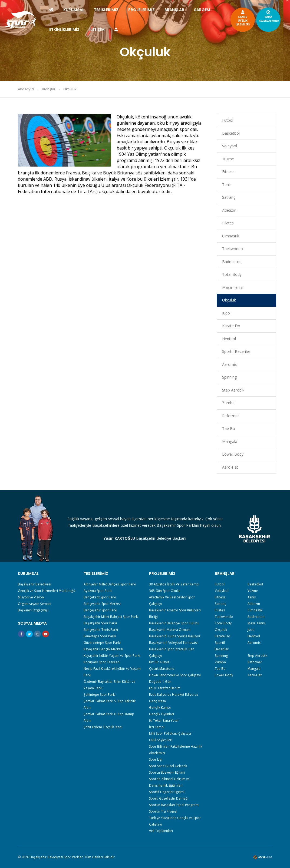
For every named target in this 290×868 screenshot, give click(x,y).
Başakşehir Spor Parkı (100, 623)
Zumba (228, 403)
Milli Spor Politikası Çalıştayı (170, 733)
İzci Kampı (157, 727)
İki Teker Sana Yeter (164, 720)
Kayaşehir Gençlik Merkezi (103, 649)
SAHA (264, 16)
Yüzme (228, 159)
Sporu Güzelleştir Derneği (169, 798)
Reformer (230, 416)
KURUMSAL (79, 10)
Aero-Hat (230, 467)
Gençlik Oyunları (162, 714)
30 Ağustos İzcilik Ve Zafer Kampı (174, 584)
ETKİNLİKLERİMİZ (95, 29)
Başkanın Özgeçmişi (33, 610)
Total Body (232, 274)
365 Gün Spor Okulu (164, 591)
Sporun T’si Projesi (163, 811)
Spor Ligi (156, 759)
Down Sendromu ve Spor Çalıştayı (175, 675)
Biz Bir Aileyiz (159, 662)
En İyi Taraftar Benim (165, 688)
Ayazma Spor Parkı (98, 591)
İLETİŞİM (128, 29)
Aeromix (229, 364)
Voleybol (230, 146)
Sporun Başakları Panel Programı (174, 805)
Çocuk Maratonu (162, 669)
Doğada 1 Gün (160, 682)
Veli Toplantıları (161, 831)
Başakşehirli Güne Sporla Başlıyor (175, 636)
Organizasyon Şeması (34, 604)
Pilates (228, 223)
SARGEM (62, 29)
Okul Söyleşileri (161, 740)
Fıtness (228, 172)
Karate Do (231, 326)
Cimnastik (231, 236)
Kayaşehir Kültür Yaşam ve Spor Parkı (112, 656)
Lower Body (233, 454)
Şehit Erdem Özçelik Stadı (103, 727)
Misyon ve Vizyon (31, 597)
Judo (226, 313)
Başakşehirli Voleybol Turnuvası (173, 643)
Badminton (232, 262)
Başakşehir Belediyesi (34, 584)
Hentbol (229, 339)
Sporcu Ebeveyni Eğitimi (167, 772)
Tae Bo (229, 428)
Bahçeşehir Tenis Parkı (101, 630)
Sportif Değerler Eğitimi (167, 792)
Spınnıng (229, 377)
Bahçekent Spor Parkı (100, 597)
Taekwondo (233, 249)
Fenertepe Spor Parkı (100, 636)
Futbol (228, 120)
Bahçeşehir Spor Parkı (100, 610)
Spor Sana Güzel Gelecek (168, 766)
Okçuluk (229, 300)
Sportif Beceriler (236, 351)
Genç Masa (157, 701)
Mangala (230, 441)
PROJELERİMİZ (146, 10)
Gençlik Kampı (160, 708)
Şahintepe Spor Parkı (100, 695)
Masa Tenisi (233, 287)
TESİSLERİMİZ (111, 10)
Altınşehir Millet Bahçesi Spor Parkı (110, 584)
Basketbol (231, 133)
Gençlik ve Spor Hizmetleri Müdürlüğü (47, 591)
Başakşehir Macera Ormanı (170, 630)
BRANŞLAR (179, 10)
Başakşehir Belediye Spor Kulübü (174, 623)
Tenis (227, 185)
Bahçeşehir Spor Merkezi (103, 604)
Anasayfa (26, 89)
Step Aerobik (233, 390)
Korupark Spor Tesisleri (102, 662)
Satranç (229, 197)
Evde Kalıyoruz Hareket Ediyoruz (174, 695)
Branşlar (49, 89)
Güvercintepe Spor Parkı (102, 643)
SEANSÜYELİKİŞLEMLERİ (238, 18)
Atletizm (229, 210)
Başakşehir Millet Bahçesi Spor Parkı (111, 617)
